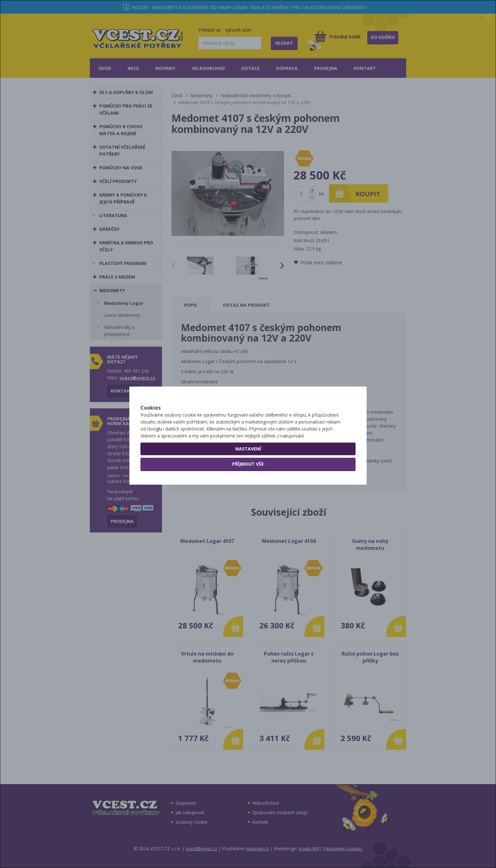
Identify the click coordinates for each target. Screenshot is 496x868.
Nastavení (248, 471)
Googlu (155, 451)
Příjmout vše (248, 486)
